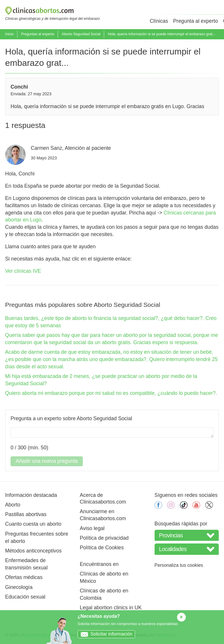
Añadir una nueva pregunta (47, 461)
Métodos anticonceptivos (34, 551)
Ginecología (19, 587)
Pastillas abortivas (26, 514)
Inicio (9, 34)
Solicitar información (105, 634)
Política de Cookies (102, 548)
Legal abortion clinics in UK (111, 608)
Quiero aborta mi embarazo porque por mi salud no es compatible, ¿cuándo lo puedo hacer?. (111, 393)
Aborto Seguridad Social (81, 34)
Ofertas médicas (24, 577)
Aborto (13, 505)
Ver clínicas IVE (23, 271)
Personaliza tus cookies (179, 565)
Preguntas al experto (38, 34)
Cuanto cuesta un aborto (33, 524)
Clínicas (159, 21)
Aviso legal (92, 528)
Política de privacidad (104, 538)
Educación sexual (25, 597)
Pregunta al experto (196, 21)
